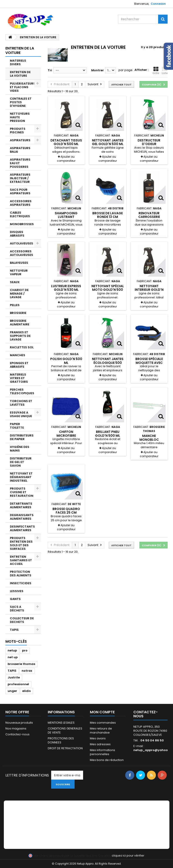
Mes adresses (100, 744)
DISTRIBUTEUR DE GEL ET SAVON (21, 462)
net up (13, 657)
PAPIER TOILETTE (17, 426)
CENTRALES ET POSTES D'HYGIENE (21, 102)
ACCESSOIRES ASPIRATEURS (21, 203)
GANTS (15, 599)
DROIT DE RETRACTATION (65, 748)
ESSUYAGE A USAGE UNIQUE (21, 414)
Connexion (158, 4)
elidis (26, 691)
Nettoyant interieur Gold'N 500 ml (149, 290)
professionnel (18, 684)
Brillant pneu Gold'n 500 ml (108, 434)
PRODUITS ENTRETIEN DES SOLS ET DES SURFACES (21, 543)
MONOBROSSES (22, 224)
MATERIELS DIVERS (18, 62)
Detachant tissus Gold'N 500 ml (66, 142)
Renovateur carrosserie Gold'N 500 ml (149, 217)
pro (25, 650)
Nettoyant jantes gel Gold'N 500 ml (108, 142)
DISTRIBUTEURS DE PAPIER (22, 437)
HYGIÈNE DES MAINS (20, 449)
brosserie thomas (21, 664)
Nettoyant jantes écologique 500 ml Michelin (108, 363)
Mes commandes (103, 723)
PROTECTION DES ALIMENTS (21, 574)
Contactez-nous (17, 734)
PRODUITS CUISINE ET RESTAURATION (22, 492)
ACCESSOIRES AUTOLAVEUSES (22, 253)
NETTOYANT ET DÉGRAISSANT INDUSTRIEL (21, 477)
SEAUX (15, 282)
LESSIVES (17, 591)
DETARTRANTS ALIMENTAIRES (21, 505)
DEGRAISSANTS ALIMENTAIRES (22, 517)
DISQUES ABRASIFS (17, 234)
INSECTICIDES (21, 583)
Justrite (14, 677)
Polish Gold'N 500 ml (66, 361)
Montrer (98, 70)
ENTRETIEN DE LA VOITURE (20, 74)
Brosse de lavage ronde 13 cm (108, 215)
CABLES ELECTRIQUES (20, 214)
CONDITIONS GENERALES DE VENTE (65, 730)
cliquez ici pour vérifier (128, 856)
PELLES (15, 305)
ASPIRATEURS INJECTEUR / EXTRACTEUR (20, 178)
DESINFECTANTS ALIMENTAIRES (22, 528)
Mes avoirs (98, 738)
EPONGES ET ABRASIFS (19, 365)
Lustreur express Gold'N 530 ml (66, 288)
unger (12, 691)
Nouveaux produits (19, 723)
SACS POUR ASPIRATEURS (20, 191)
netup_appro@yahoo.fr (152, 750)
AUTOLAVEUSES (22, 243)
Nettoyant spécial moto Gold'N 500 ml (108, 290)
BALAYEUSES (19, 263)
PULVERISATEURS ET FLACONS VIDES (23, 87)
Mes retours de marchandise (101, 730)
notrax (27, 671)
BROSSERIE (18, 313)
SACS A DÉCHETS (17, 609)
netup (12, 650)
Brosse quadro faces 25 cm (66, 511)
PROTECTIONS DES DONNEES (61, 740)
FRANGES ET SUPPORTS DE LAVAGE (20, 336)
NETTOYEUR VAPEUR (19, 272)
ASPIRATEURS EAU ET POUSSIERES (20, 163)
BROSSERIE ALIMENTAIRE (20, 323)
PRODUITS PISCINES (18, 131)
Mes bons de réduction (107, 760)
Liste (165, 71)
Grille (156, 71)
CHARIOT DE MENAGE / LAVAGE (19, 294)
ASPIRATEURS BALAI (20, 150)
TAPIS (14, 630)
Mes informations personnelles (102, 752)
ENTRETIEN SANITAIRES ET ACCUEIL (21, 560)
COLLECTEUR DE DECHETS (22, 620)
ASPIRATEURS (20, 140)
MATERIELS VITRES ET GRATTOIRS (19, 378)
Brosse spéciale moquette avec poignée (149, 363)
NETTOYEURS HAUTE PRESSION (20, 117)
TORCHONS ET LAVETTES (21, 403)
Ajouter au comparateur (66, 159)
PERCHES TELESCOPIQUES (22, 391)
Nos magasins (16, 728)
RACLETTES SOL (22, 347)
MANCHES (18, 355)
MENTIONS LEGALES (61, 723)
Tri (50, 70)
